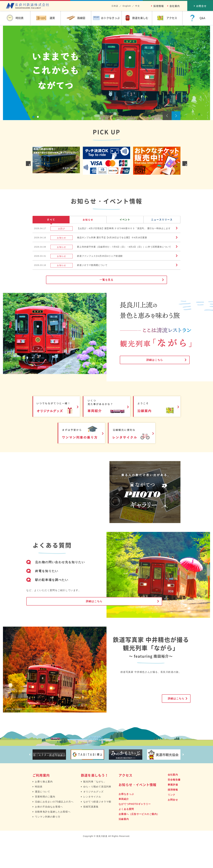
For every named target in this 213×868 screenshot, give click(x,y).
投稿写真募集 (91, 833)
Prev (167, 116)
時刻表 (39, 813)
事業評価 (173, 811)
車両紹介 (124, 825)
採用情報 (159, 6)
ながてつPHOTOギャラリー (135, 830)
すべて (51, 220)
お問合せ (173, 826)
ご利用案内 (41, 801)
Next (176, 116)
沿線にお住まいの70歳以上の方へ (54, 828)
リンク (172, 821)
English (127, 6)
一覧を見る (107, 305)
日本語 (115, 6)
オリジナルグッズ (93, 818)
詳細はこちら (148, 387)
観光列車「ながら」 (95, 808)
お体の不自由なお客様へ (49, 833)
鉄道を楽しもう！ (95, 801)
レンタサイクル (92, 823)
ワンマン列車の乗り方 (48, 843)
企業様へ (139, 840)
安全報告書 (174, 806)
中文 (137, 6)
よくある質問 (126, 835)
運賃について (43, 818)
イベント (125, 220)
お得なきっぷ (126, 820)
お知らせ (88, 220)
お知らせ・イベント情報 (137, 811)
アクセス (126, 801)
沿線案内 (124, 845)
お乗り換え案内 (44, 808)
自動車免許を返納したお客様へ (53, 838)
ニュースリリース (162, 220)
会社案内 (175, 6)
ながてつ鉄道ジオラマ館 (97, 828)
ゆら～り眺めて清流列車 (97, 813)
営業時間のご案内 (45, 823)
